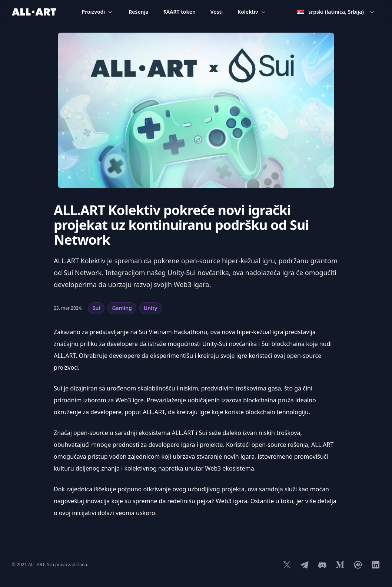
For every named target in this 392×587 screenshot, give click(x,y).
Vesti (217, 12)
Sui (97, 308)
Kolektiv (252, 12)
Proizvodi (98, 12)
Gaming (122, 308)
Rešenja (138, 12)
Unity (151, 308)
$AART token (180, 12)
